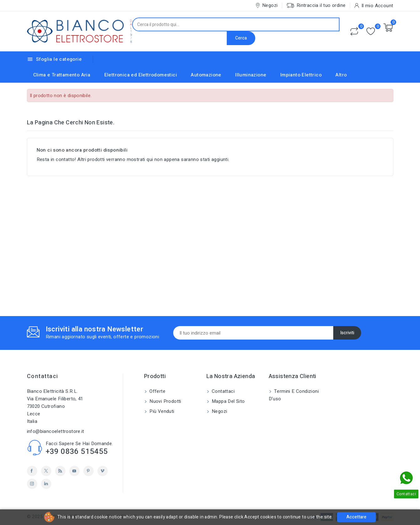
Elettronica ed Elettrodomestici (141, 75)
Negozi (219, 411)
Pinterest (88, 471)
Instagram (32, 484)
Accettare (356, 517)
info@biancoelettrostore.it (56, 431)
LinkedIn (46, 484)
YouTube (74, 471)
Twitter (46, 471)
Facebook (32, 471)
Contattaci (43, 376)
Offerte (157, 391)
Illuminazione (251, 75)
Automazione (206, 75)
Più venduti (161, 411)
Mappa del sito (228, 401)
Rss (60, 471)
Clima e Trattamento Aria (62, 75)
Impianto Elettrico (301, 75)
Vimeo (103, 471)
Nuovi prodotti (165, 401)
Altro (341, 75)
